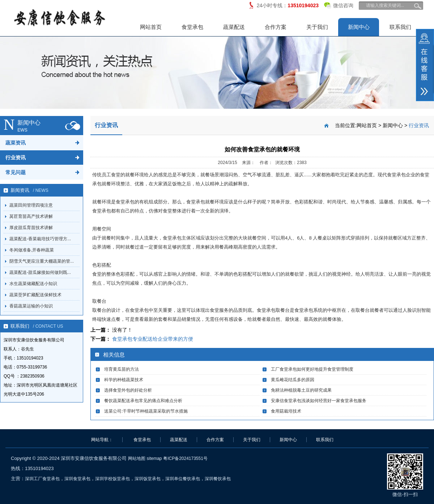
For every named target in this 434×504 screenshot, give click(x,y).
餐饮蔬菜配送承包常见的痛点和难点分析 (143, 401)
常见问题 (16, 172)
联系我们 (400, 27)
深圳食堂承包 (77, 479)
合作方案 (276, 27)
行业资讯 (16, 158)
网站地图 (137, 458)
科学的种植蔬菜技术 (124, 380)
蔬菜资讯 (16, 143)
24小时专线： (288, 5)
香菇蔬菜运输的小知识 (31, 306)
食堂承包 (192, 27)
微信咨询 (339, 4)
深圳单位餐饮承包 (183, 479)
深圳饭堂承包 (148, 479)
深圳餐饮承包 (218, 479)
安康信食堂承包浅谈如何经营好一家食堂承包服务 (319, 401)
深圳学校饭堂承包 (112, 479)
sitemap (154, 458)
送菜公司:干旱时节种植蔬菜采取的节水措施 (146, 411)
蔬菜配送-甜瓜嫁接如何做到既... (40, 272)
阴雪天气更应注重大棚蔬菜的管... (42, 261)
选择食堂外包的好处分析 (128, 390)
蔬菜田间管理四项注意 (31, 205)
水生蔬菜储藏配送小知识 (33, 284)
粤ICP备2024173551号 (185, 458)
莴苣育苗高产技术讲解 (31, 216)
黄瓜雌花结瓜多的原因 (293, 380)
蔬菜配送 (234, 27)
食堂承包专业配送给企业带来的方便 (153, 339)
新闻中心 (359, 27)
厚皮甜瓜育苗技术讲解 (31, 228)
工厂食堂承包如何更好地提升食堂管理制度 (312, 369)
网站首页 (151, 27)
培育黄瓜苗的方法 (122, 369)
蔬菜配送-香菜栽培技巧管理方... (40, 239)
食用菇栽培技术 (286, 411)
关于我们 (317, 27)
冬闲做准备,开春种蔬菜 (32, 250)
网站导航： (102, 440)
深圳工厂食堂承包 (42, 479)
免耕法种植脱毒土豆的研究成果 (301, 390)
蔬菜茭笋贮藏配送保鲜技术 (35, 295)
